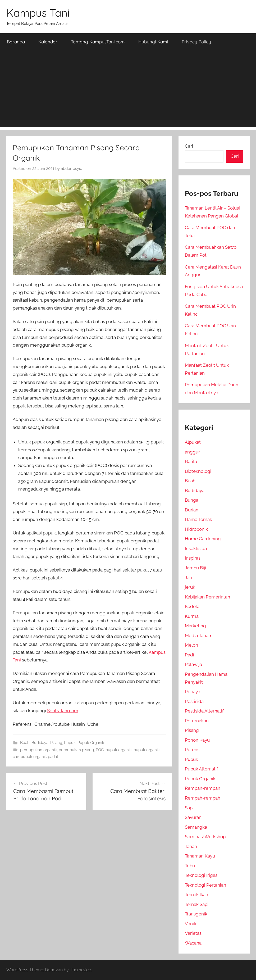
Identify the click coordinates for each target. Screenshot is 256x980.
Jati (188, 578)
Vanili (191, 924)
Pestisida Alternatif (204, 711)
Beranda (16, 42)
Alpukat (193, 442)
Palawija (193, 664)
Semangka (196, 827)
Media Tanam (199, 636)
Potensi (193, 750)
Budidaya (40, 743)
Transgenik (196, 914)
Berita (191, 461)
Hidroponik (196, 529)
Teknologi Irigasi (202, 875)
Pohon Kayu (197, 740)
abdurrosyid (72, 169)
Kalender (48, 42)
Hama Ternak (198, 519)
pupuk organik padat (39, 757)
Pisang (56, 743)
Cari (189, 146)
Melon (191, 645)
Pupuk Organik (91, 743)
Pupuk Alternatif (202, 769)
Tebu (190, 866)
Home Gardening (203, 539)
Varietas (193, 933)
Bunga (192, 500)
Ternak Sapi (197, 904)
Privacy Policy (196, 42)
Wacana (193, 943)
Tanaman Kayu (200, 856)
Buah (25, 743)
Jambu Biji (195, 568)
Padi (189, 655)
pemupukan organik (38, 750)
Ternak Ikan (196, 895)
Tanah (191, 846)
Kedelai (193, 606)
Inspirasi (193, 558)
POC (100, 750)
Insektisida (196, 548)
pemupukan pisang (76, 750)
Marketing (195, 626)
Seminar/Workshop (205, 837)
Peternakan (197, 721)
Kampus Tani (38, 13)
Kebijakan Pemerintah (207, 597)
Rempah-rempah (203, 788)
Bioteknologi (198, 471)
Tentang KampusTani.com (98, 42)
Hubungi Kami (153, 42)
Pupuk (70, 743)
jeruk (190, 587)
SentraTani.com (63, 711)
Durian (192, 510)
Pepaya (193, 692)
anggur (192, 452)
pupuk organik (119, 750)
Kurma (192, 616)
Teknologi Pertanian (205, 885)
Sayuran (193, 817)
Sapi (189, 808)
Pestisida (194, 701)
